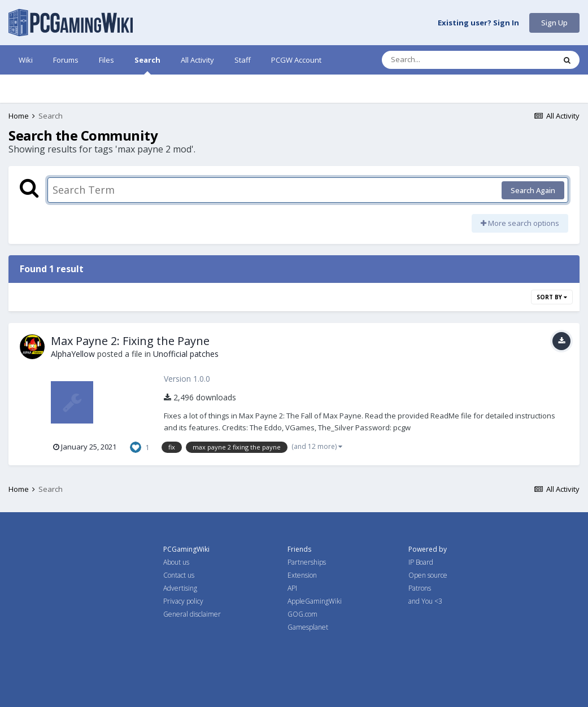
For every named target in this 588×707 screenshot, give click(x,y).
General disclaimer (192, 614)
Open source (428, 575)
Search (147, 65)
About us (176, 562)
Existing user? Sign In (478, 23)
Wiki (26, 60)
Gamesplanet (308, 627)
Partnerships (307, 562)
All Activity (197, 60)
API (292, 588)
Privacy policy (183, 601)
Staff (243, 60)
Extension (302, 575)
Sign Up (554, 23)
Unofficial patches (186, 354)
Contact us (179, 575)
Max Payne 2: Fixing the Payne (130, 341)
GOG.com (302, 614)
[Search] (439, 60)
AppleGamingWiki (315, 601)
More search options (520, 223)
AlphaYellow (73, 354)
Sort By (552, 297)
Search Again (533, 190)
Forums (66, 60)
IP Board (421, 562)
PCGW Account (296, 60)
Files (106, 60)
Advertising (180, 588)
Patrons (420, 588)
